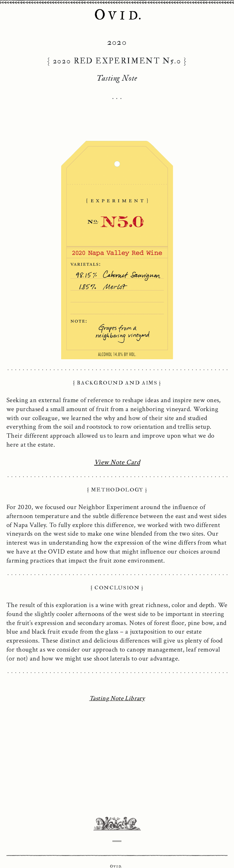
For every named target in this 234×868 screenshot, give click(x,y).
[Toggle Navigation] (10, 11)
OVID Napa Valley (117, 15)
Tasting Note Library (117, 698)
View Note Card (117, 462)
